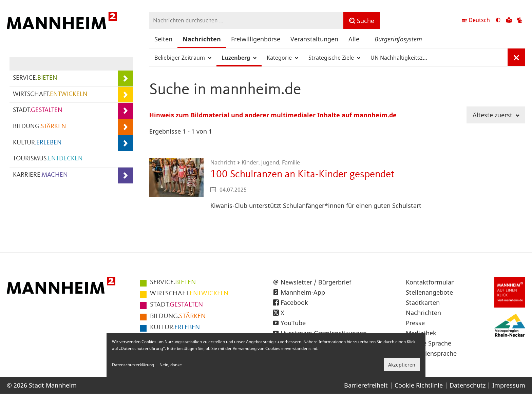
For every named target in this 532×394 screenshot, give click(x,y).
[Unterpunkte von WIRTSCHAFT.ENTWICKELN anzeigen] (125, 95)
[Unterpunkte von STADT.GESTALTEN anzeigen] (125, 111)
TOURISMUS (48, 159)
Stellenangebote (429, 292)
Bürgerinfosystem (398, 39)
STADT (38, 110)
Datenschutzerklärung (133, 365)
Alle (354, 39)
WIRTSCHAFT (50, 94)
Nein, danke (171, 365)
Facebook (294, 302)
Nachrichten (202, 39)
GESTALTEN (176, 305)
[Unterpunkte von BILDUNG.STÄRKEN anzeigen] (125, 127)
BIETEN (173, 282)
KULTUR (37, 143)
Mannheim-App (303, 292)
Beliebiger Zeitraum (183, 58)
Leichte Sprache (429, 343)
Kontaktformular (430, 282)
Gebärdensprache (431, 353)
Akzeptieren (402, 365)
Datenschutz (468, 385)
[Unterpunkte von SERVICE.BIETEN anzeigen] (125, 78)
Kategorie (282, 58)
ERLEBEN (175, 328)
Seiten (163, 39)
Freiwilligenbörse (256, 39)
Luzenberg (239, 58)
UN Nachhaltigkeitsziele (402, 58)
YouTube (293, 323)
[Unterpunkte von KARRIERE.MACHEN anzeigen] (125, 175)
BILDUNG (40, 127)
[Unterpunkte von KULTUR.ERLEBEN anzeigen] (125, 143)
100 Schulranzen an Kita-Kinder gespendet (302, 174)
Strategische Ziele (334, 58)
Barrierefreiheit (366, 385)
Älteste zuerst (496, 115)
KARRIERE (40, 175)
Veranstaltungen (314, 39)
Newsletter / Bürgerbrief (316, 282)
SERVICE (35, 78)
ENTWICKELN (189, 294)
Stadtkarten (423, 302)
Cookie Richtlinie (419, 385)
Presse (415, 323)
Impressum (509, 385)
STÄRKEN (178, 316)
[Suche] (362, 21)
